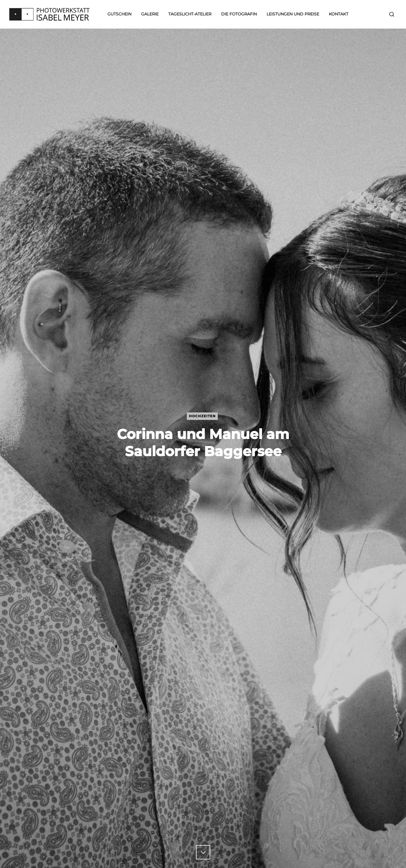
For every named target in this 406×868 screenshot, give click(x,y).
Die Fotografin (239, 14)
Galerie (150, 14)
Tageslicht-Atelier (190, 14)
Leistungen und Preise (293, 14)
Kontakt (339, 14)
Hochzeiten (202, 416)
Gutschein (119, 14)
